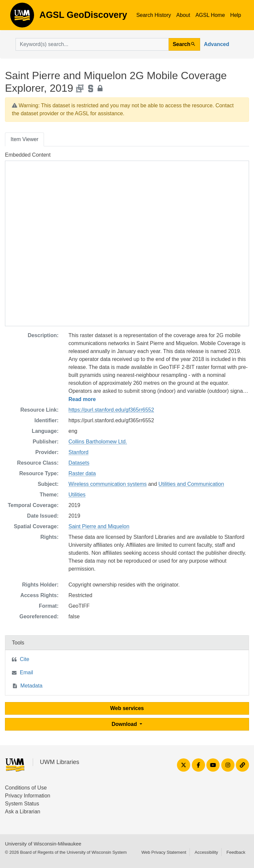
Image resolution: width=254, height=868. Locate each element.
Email (26, 672)
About (183, 15)
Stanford (78, 452)
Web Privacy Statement (164, 852)
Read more (82, 399)
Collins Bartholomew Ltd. (98, 442)
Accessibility (206, 852)
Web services (127, 708)
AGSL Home (210, 15)
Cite (24, 659)
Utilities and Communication (191, 484)
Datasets (79, 463)
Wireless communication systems (108, 484)
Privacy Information (28, 796)
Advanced (217, 44)
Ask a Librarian (23, 812)
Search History (154, 15)
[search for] (92, 44)
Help (236, 15)
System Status (22, 804)
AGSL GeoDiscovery (22, 17)
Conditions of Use (26, 788)
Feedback (236, 852)
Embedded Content (28, 155)
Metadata (32, 686)
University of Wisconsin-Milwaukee (43, 844)
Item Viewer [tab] (24, 139)
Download (125, 724)
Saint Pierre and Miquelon (99, 526)
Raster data (82, 473)
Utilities (77, 495)
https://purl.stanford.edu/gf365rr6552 (111, 410)
